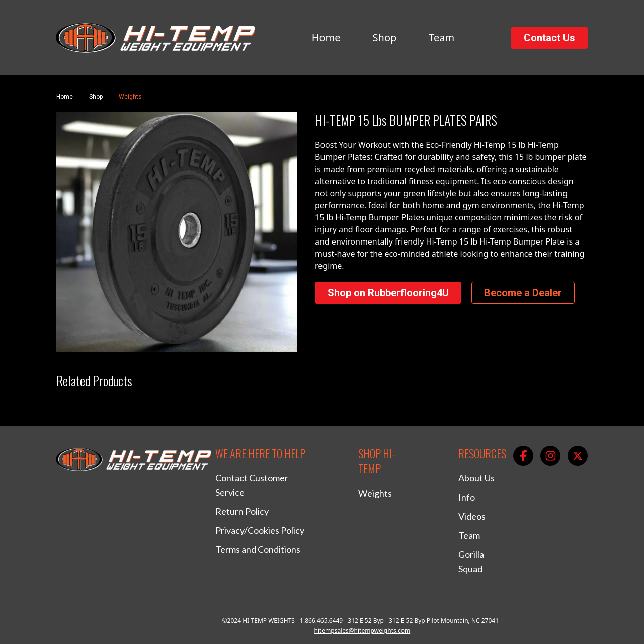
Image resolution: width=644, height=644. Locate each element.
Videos (472, 516)
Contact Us (549, 38)
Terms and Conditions (258, 549)
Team (441, 37)
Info (467, 497)
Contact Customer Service (252, 485)
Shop (385, 37)
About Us (476, 478)
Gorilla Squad (471, 561)
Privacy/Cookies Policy (260, 530)
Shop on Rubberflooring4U (388, 293)
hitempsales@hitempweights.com (362, 631)
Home (326, 37)
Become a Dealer (523, 293)
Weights (130, 97)
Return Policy (242, 511)
